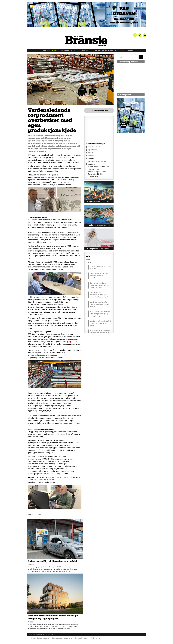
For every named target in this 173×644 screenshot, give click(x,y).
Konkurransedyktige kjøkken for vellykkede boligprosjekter (100, 332)
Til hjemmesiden (99, 110)
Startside (46, 50)
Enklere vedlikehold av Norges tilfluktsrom (101, 267)
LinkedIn (91, 155)
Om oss (74, 50)
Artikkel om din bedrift (104, 50)
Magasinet (65, 50)
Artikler (55, 50)
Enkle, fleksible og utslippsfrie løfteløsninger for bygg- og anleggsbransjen (100, 314)
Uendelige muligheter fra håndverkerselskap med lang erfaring (100, 304)
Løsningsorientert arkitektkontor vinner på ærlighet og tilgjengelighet (99, 295)
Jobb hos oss (95, 638)
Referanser (120, 50)
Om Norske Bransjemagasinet (39, 638)
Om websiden (57, 638)
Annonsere (68, 638)
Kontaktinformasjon (81, 638)
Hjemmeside (93, 150)
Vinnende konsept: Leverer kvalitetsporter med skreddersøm (99, 276)
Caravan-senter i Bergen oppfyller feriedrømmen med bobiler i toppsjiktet (100, 285)
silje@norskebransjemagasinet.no (128, 156)
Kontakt (130, 50)
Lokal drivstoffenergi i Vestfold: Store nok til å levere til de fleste (101, 323)
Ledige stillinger (86, 50)
